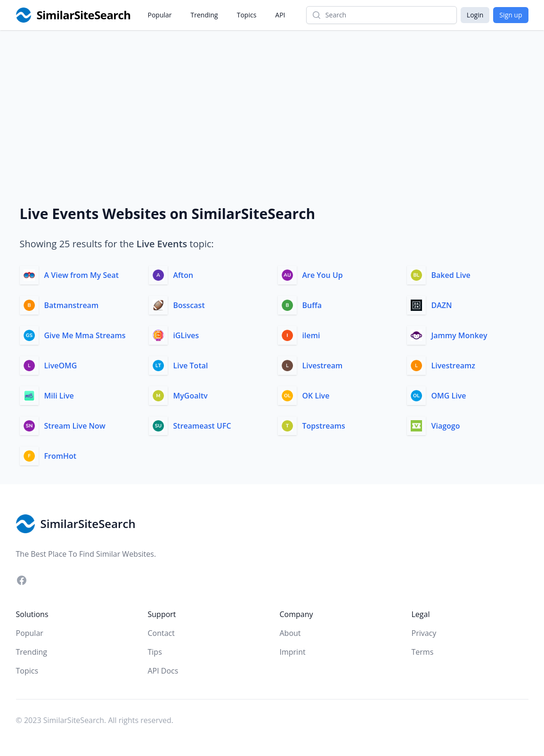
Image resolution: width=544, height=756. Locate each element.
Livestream (323, 366)
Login (475, 15)
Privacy (424, 633)
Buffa (312, 305)
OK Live (316, 396)
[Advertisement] (272, 101)
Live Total (191, 366)
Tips (155, 652)
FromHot (61, 456)
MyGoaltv (191, 396)
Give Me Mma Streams (85, 335)
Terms (423, 652)
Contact (161, 633)
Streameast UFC (202, 426)
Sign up (511, 15)
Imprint (293, 652)
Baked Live (451, 275)
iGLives (186, 335)
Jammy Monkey (459, 335)
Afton (183, 275)
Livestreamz (453, 366)
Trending (204, 15)
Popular (160, 15)
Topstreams (324, 426)
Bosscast (189, 305)
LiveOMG (61, 366)
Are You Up (323, 275)
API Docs (163, 671)
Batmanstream (72, 305)
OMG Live (449, 396)
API (280, 15)
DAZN (442, 305)
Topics (247, 15)
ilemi (311, 335)
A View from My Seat (82, 275)
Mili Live (59, 396)
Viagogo (446, 426)
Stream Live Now (75, 426)
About (290, 633)
